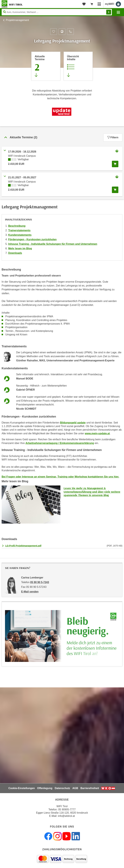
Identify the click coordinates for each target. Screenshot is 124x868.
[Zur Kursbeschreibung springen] (78, 66)
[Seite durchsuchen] (57, 12)
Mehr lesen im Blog (20, 248)
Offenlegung (45, 788)
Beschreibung (17, 226)
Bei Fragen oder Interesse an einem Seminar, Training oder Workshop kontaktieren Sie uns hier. (60, 477)
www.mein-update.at (97, 433)
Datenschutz (62, 788)
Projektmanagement (17, 20)
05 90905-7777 (67, 809)
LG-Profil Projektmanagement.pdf (23, 546)
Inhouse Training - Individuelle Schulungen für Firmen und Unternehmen (53, 244)
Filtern (113, 137)
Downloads (15, 253)
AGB (75, 788)
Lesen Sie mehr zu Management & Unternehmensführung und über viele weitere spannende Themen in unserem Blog (92, 492)
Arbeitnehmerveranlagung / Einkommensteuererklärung (60, 443)
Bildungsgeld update (73, 423)
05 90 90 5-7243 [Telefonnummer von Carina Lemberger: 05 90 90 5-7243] (40, 582)
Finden (109, 12)
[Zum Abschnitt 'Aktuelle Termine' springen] (46, 66)
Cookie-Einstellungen (22, 788)
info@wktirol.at (66, 816)
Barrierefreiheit (90, 788)
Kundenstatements (20, 235)
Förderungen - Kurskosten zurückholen (32, 239)
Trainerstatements (19, 230)
